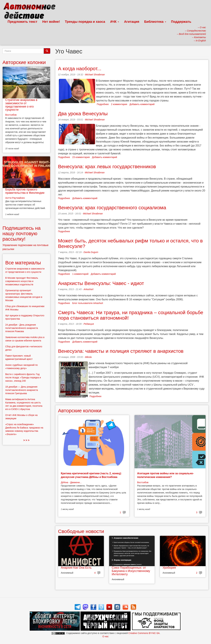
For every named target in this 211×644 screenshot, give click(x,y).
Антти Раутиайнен (15, 198)
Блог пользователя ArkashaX (88, 303)
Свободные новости (81, 531)
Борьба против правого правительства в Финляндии (25, 191)
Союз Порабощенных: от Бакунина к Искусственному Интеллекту (131, 571)
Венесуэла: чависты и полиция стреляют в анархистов (121, 351)
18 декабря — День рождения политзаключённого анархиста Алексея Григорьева (22, 390)
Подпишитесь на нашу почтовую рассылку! (22, 233)
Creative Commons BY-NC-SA (144, 633)
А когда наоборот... (80, 69)
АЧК (115, 22)
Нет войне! (51, 22)
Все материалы (23, 263)
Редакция (89, 324)
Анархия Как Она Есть (76, 568)
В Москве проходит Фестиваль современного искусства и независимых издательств (22, 281)
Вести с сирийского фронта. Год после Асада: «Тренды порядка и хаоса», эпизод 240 (23, 377)
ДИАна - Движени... (71, 482)
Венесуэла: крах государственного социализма (112, 208)
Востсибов (143, 482)
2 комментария (119, 104)
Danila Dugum (91, 252)
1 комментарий (80, 274)
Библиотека (155, 22)
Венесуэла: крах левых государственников (107, 166)
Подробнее (103, 104)
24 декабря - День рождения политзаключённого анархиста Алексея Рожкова (22, 328)
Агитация (132, 22)
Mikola (88, 357)
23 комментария (81, 157)
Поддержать (181, 22)
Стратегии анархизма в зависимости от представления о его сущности (21, 105)
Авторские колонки (80, 411)
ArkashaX (89, 289)
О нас (105, 636)
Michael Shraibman (95, 75)
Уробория (169, 568)
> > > (26, 440)
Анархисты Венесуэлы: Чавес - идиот (101, 283)
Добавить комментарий (142, 104)
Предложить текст (23, 22)
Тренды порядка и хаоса (85, 22)
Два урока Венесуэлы (83, 114)
